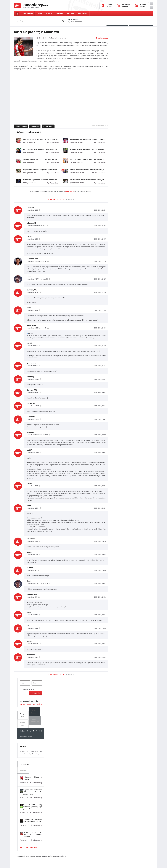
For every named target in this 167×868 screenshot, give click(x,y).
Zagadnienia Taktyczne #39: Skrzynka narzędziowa (33, 792)
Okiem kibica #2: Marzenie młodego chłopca (33, 834)
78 (102, 38)
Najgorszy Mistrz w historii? (33, 778)
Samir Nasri (35, 126)
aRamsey (30, 377)
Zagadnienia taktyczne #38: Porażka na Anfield (33, 821)
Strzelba (30, 432)
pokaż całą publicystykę (29, 847)
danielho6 (31, 655)
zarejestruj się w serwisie (32, 704)
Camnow (30, 208)
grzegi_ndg (31, 363)
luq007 (30, 450)
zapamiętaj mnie (27, 689)
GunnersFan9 (32, 259)
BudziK (30, 641)
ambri (29, 612)
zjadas (29, 483)
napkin (29, 552)
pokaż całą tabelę (26, 737)
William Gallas (48, 126)
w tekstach (74, 19)
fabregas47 (31, 223)
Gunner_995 (32, 290)
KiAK (29, 626)
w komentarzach (75, 22)
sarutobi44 (31, 568)
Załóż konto (70, 191)
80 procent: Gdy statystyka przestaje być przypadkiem (33, 807)
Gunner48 (31, 417)
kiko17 (29, 237)
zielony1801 (32, 595)
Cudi (29, 277)
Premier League (21, 126)
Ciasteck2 (31, 403)
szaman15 (31, 539)
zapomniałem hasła (30, 701)
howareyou (31, 325)
